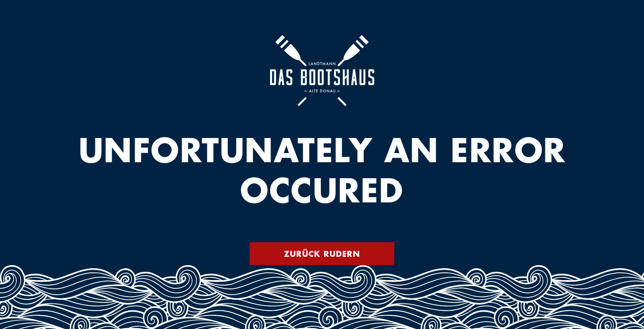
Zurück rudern (322, 254)
